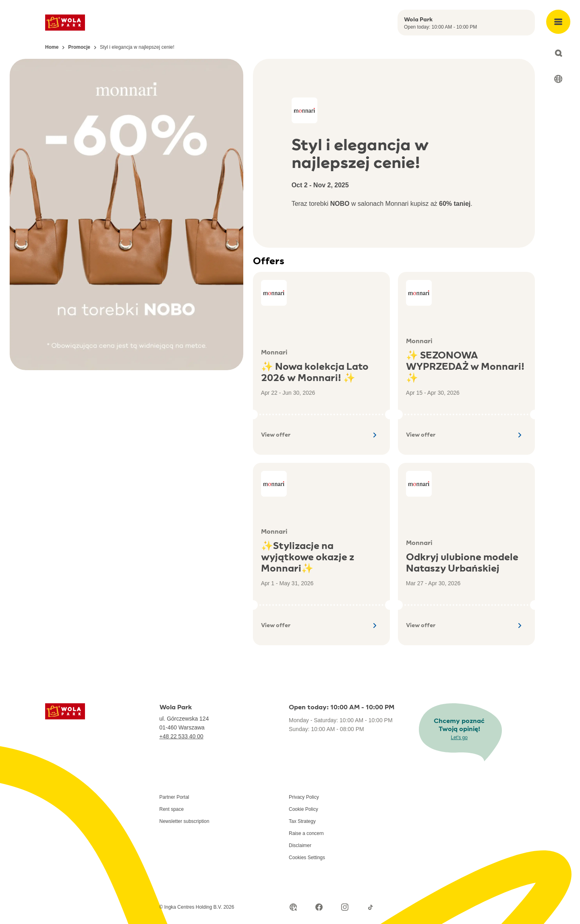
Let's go (459, 738)
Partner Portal (174, 797)
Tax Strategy (302, 821)
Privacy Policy (304, 797)
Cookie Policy (303, 809)
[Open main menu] (558, 22)
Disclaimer (300, 845)
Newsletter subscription (184, 821)
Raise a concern (306, 833)
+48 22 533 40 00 (181, 736)
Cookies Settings (307, 858)
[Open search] (558, 53)
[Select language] (558, 79)
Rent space (172, 809)
